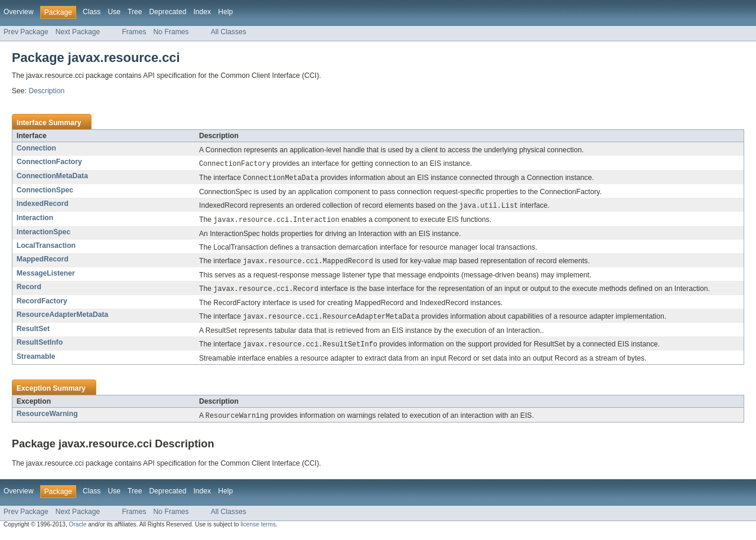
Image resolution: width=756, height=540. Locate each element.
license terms (258, 530)
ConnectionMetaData (52, 176)
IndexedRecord (43, 205)
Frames (134, 32)
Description (46, 91)
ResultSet (33, 333)
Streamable (36, 361)
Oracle (78, 530)
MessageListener (46, 276)
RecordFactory (42, 305)
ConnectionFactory (49, 162)
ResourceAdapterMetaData (62, 318)
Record (29, 290)
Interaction (35, 220)
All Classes (229, 32)
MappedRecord (43, 261)
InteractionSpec (43, 234)
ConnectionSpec (45, 191)
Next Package (78, 32)
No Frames (171, 32)
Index (202, 12)
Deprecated (168, 12)
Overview (19, 12)
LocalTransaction (46, 248)
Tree (135, 12)
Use (114, 12)
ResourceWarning (47, 418)
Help (225, 12)
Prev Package (26, 32)
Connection (36, 148)
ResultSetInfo (40, 346)
